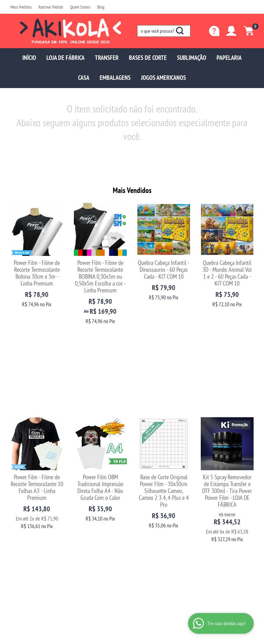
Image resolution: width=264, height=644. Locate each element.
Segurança (83, 519)
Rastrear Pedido (51, 7)
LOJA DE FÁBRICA (65, 58)
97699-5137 (153, 498)
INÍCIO (29, 58)
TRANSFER (107, 58)
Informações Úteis (96, 487)
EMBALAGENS (115, 78)
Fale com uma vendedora (32, 526)
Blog (101, 7)
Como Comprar (87, 505)
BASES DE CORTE (148, 58)
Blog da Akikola (24, 519)
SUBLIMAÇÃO (192, 58)
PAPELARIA (229, 58)
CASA (84, 78)
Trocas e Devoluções (92, 498)
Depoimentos (22, 512)
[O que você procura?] (180, 31)
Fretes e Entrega (88, 512)
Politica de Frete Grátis (93, 540)
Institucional (26, 487)
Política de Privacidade (93, 533)
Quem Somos (80, 7)
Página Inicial (22, 498)
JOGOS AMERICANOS (163, 78)
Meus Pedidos (21, 7)
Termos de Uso (86, 526)
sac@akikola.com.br (155, 512)
